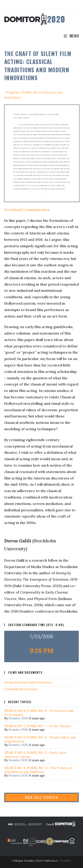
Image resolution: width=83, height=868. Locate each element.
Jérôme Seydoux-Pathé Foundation (28, 682)
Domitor (66, 861)
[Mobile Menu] (71, 36)
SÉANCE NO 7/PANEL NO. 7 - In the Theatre (38, 726)
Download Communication (27, 210)
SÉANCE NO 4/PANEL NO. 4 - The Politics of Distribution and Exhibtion (38, 770)
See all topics (42, 797)
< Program (12, 92)
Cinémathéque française (21, 689)
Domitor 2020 (18, 718)
